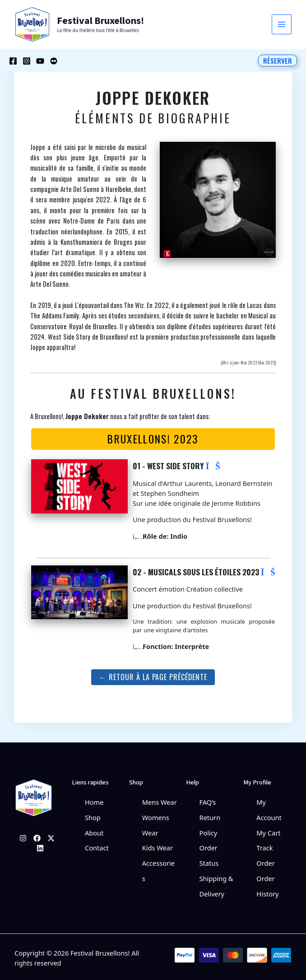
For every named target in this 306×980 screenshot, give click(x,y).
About (94, 830)
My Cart (268, 830)
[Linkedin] (40, 846)
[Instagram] (27, 60)
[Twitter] (51, 836)
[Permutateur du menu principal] (282, 24)
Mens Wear (160, 800)
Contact (97, 844)
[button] (278, 60)
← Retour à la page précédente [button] (153, 675)
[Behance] (54, 60)
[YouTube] (40, 60)
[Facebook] (13, 60)
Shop (93, 815)
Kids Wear (158, 844)
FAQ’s (208, 800)
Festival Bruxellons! (99, 21)
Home (94, 800)
